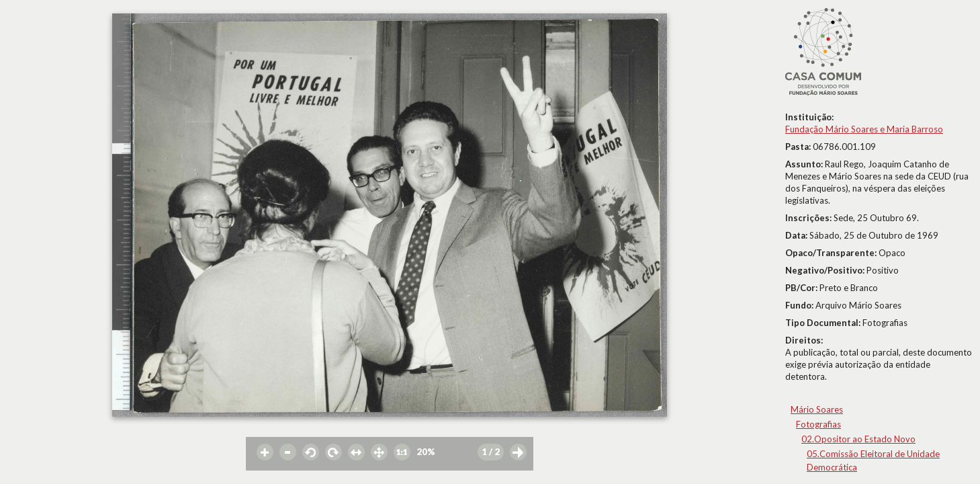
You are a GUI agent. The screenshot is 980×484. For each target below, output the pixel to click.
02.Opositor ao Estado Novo (858, 439)
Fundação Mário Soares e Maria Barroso (864, 129)
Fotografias (818, 424)
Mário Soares (817, 409)
